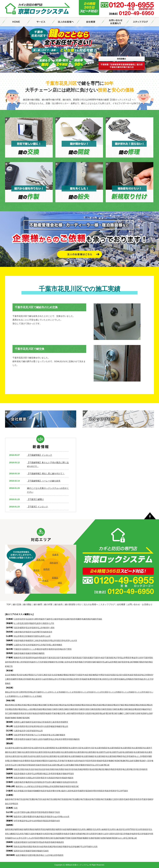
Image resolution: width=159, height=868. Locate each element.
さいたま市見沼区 (73, 692)
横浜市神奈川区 (11, 705)
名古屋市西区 (126, 748)
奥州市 (46, 628)
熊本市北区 (18, 847)
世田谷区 (138, 675)
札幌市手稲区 (97, 619)
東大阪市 (62, 791)
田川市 (141, 834)
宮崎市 (34, 851)
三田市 (115, 799)
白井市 (72, 662)
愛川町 (109, 713)
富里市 (27, 662)
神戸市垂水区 (86, 799)
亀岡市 (28, 782)
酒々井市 (20, 662)
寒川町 (114, 713)
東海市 (70, 761)
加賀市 (34, 731)
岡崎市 (120, 756)
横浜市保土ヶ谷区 (26, 709)
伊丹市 (138, 799)
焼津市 (120, 769)
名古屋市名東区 (54, 752)
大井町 (138, 713)
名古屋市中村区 (28, 752)
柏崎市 (28, 722)
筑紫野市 (60, 834)
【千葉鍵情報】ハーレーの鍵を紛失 (44, 481)
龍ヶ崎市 (53, 645)
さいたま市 (46, 692)
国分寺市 (66, 679)
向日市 (34, 782)
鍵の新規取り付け (73, 604)
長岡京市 (41, 782)
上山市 (48, 636)
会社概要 (121, 604)
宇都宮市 (18, 649)
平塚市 (55, 713)
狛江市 (144, 675)
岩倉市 (39, 765)
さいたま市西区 (115, 692)
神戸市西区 (96, 799)
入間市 (21, 692)
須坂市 (28, 739)
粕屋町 (62, 838)
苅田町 (74, 838)
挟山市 (33, 692)
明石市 (15, 804)
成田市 (99, 662)
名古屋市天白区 (27, 756)
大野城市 (79, 834)
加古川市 (9, 804)
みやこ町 (122, 838)
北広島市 (29, 619)
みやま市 (17, 838)
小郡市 (111, 834)
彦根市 (22, 774)
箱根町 (14, 718)
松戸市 (117, 658)
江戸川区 (38, 675)
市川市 (22, 658)
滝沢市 (17, 628)
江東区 (45, 675)
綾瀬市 (49, 713)
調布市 (150, 675)
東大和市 (103, 679)
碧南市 (39, 761)
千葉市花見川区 (53, 658)
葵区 (97, 769)
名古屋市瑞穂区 (75, 756)
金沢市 (22, 731)
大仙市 (34, 632)
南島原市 (60, 842)
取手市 (46, 645)
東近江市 (47, 774)
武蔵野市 (14, 679)
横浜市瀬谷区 (108, 705)
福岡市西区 (51, 829)
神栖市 (59, 645)
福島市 (22, 640)
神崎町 (136, 662)
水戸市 (22, 645)
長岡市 (17, 722)
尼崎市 (150, 799)
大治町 (101, 765)
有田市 (68, 786)
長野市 (22, 739)
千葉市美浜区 (76, 658)
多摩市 (91, 679)
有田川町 (75, 786)
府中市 (79, 679)
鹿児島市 (37, 855)
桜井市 (59, 778)
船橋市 (17, 658)
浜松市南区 (79, 769)
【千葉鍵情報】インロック (40, 455)
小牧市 (20, 765)
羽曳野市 (81, 791)
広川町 (128, 838)
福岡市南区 (19, 829)
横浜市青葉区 (33, 705)
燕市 (59, 722)
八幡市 (54, 782)
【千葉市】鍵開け (35, 499)
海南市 (63, 786)
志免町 (56, 838)
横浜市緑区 (38, 709)
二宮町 (126, 713)
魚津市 (34, 726)
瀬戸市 (64, 761)
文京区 (55, 675)
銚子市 (10, 666)
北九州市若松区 (142, 829)
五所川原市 (24, 623)
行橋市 (99, 834)
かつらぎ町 (26, 786)
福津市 (135, 834)
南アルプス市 (37, 735)
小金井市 (45, 679)
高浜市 (33, 761)
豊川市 (10, 761)
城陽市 (59, 782)
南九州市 (54, 855)
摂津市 (113, 791)
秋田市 (28, 632)
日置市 (30, 855)
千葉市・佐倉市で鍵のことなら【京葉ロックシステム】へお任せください (38, 9)
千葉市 (146, 658)
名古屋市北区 (14, 756)
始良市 (18, 855)
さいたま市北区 (87, 692)
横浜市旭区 (22, 705)
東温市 (22, 821)
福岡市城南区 (72, 829)
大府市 (76, 761)
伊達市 (61, 619)
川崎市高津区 (95, 709)
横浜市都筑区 (130, 705)
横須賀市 (138, 709)
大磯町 (120, 713)
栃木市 (63, 649)
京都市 (17, 782)
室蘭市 (79, 619)
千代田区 (79, 675)
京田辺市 (66, 782)
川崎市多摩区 (118, 709)
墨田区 (31, 675)
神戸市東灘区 (106, 799)
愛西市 (83, 765)
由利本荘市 (48, 632)
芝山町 (105, 662)
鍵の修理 (38, 604)
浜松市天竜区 (19, 769)
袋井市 (145, 769)
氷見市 (17, 726)
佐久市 (54, 739)
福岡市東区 (10, 829)
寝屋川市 (23, 791)
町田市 (96, 679)
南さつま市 (45, 855)
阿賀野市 (64, 722)
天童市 (36, 636)
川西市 (121, 799)
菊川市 (133, 769)
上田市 (40, 739)
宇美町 (68, 838)
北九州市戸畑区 (22, 834)
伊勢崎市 (35, 653)
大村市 (30, 842)
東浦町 (123, 761)
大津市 (28, 774)
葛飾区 (14, 675)
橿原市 (71, 778)
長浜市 (17, 774)
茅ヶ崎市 (67, 713)
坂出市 (44, 817)
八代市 (95, 847)
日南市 (46, 851)
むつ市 (17, 623)
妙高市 (48, 722)
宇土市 (83, 847)
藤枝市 (108, 769)
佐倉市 (55, 555)
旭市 (147, 662)
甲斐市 (22, 735)
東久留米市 (36, 679)
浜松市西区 (60, 769)
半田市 (88, 761)
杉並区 (131, 675)
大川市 (24, 838)
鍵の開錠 (27, 604)
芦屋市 (144, 799)
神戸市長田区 (63, 799)
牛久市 (40, 645)
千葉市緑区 (109, 658)
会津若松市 (45, 640)
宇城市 (89, 847)
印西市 (89, 662)
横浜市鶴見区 (141, 705)
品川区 (119, 675)
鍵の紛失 (59, 604)
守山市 (34, 774)
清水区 (92, 769)
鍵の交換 (17, 604)
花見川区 (40, 560)
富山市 (65, 726)
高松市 (50, 817)
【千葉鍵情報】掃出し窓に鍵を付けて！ (46, 474)
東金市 (134, 658)
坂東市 (34, 645)
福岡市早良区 (40, 829)
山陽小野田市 (31, 812)
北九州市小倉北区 (115, 829)
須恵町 (103, 838)
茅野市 (65, 739)
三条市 (54, 722)
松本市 (59, 739)
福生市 (143, 679)
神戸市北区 (21, 799)
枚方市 (17, 791)
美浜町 (142, 761)
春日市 (53, 834)
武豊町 (137, 761)
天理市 (38, 778)
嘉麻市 (10, 838)
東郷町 (111, 761)
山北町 (150, 713)
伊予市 (17, 821)
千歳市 (48, 619)
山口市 (17, 812)
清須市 (45, 765)
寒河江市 (23, 636)
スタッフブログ (108, 604)
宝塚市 (127, 799)
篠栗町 (86, 838)
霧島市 (24, 855)
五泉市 (34, 722)
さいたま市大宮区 (101, 692)
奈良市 (17, 778)
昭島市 (131, 679)
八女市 (105, 834)
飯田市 (77, 739)
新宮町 (115, 838)
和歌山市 (48, 786)
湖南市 (65, 774)
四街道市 (54, 563)
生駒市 (22, 778)
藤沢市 (60, 713)
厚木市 (24, 713)
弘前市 (38, 623)
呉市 (16, 808)
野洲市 (40, 774)
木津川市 (74, 782)
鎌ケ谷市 (65, 662)
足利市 (57, 649)
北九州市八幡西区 (85, 829)
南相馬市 (29, 640)
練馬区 (96, 675)
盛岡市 (22, 628)
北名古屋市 (52, 765)
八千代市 (40, 662)
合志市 (71, 847)
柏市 (77, 662)
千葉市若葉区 (88, 658)
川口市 (15, 692)
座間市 (43, 713)
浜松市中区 (69, 769)
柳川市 (86, 834)
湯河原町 (26, 718)
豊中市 (55, 791)
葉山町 (103, 713)
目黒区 (113, 675)
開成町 (8, 718)
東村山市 (53, 679)
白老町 (67, 619)
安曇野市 (47, 739)
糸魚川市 (41, 722)
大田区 (125, 675)
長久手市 (58, 761)
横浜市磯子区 (44, 705)
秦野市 (74, 713)
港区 (91, 675)
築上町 (134, 838)
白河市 (67, 640)
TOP (9, 604)
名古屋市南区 (100, 756)
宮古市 (28, 628)
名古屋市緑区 (128, 752)
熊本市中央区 (38, 847)
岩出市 (41, 786)
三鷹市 (8, 679)
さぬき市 (56, 817)
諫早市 (36, 842)
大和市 (29, 713)
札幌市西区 (86, 619)
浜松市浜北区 (40, 769)
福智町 (109, 838)
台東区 (25, 675)
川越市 (39, 692)
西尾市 (145, 756)
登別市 (73, 619)
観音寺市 (18, 817)
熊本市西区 (28, 847)
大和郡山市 (30, 778)
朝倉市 (129, 834)
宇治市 (48, 782)
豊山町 (60, 765)
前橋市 (22, 653)
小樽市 (36, 619)
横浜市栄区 (98, 705)
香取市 (142, 662)
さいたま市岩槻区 (59, 692)
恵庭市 (42, 619)
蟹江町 (107, 765)
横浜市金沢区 (65, 705)
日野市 (116, 679)
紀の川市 (35, 786)
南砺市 (59, 726)
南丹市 (22, 782)
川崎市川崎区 (63, 709)
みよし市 (138, 756)
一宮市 (148, 761)
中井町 (132, 713)
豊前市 (43, 838)
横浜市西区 (14, 709)
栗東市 (59, 774)
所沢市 (27, 692)
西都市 (28, 851)
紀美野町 (56, 786)
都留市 (63, 735)
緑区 (60, 583)
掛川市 (139, 769)
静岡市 (86, 769)
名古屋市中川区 (75, 748)
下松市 (57, 812)
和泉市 (108, 791)
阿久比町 (130, 761)
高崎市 (17, 653)
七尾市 (17, 731)
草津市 (54, 774)
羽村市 (137, 679)
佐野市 (45, 649)
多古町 (130, 662)
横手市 (40, 632)
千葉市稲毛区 (65, 658)
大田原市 (25, 649)
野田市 (128, 658)
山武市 (111, 662)
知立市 (126, 756)
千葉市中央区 (99, 658)
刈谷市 (22, 761)
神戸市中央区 (41, 799)
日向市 (22, 851)
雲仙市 (42, 842)
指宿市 (61, 855)
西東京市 (22, 679)
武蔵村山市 (123, 679)
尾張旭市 (32, 765)
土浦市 (17, 645)
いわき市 (73, 640)
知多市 (82, 761)
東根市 (30, 636)
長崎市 (54, 842)
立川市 (110, 679)
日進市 (51, 761)
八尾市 (69, 791)
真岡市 (51, 649)
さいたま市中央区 (142, 692)
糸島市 (67, 834)
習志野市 (29, 658)
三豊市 (24, 817)
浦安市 (46, 662)
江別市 (17, 619)
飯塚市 (40, 834)
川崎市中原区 (84, 709)
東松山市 (9, 692)
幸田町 (117, 761)
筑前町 (97, 838)
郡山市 (53, 640)
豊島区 (66, 675)
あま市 (95, 765)
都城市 (40, 851)
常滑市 (94, 761)
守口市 (119, 791)
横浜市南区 (47, 709)
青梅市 (8, 683)
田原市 (106, 761)
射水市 (40, 726)
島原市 (48, 842)
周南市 (51, 812)
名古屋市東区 (52, 756)
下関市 (22, 812)
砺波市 (54, 726)
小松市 (28, 731)
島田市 (114, 769)
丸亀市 (38, 817)
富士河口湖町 (54, 735)
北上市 (40, 628)
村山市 (17, 636)
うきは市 (30, 838)
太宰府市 (93, 834)
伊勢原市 (81, 713)
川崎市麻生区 (129, 709)
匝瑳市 (124, 662)
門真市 (125, 791)
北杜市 (17, 735)
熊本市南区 (58, 847)
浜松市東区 (50, 769)
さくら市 (33, 649)
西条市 (40, 821)
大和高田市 (51, 778)
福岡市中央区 (61, 829)
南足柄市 (96, 713)
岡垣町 (80, 838)
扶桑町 (72, 765)
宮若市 (37, 838)
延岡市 (17, 851)
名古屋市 (9, 748)
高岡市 (22, 726)
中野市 (17, 739)
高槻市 (30, 791)
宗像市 (73, 834)
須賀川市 (60, 640)
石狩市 (22, 619)
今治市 (34, 821)
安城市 (132, 756)
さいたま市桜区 (22, 696)
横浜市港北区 (87, 705)
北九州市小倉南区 (100, 829)
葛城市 (65, 778)
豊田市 (45, 761)
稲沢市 (25, 765)
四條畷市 (37, 791)
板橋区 (60, 675)
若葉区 (55, 578)
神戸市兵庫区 (52, 799)
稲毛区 (47, 569)
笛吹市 (45, 735)
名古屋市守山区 (103, 752)
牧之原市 (126, 769)
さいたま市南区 (36, 696)
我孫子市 (82, 662)
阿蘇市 (66, 847)
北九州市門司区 (129, 829)
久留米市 (33, 834)
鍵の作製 (48, 604)
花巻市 (34, 628)
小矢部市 (47, 726)
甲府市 (28, 735)
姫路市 (8, 799)
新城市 (100, 761)
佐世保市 (18, 842)
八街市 (140, 658)
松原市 (75, 791)
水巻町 (92, 838)
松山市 (28, 821)
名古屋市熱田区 (101, 748)
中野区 (102, 675)
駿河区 (102, 769)
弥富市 (89, 765)
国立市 (73, 679)
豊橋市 (16, 761)
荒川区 (20, 675)
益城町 (77, 847)
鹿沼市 (40, 649)
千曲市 (34, 739)
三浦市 (10, 713)
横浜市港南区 (76, 705)
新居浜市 (47, 821)
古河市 (28, 645)
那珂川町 (50, 838)
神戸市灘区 (31, 799)
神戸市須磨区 (75, 799)
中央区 (45, 581)
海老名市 (36, 713)
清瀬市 (29, 679)
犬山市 (14, 765)
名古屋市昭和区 (49, 748)
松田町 (144, 713)
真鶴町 (20, 718)
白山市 (40, 731)
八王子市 (149, 679)
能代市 (22, 632)
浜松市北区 (30, 769)
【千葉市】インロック (38, 507)
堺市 (95, 791)
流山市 (123, 658)
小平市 (59, 679)
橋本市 (18, 786)
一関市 (52, 628)
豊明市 (28, 761)
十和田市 (45, 623)
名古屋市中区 (26, 748)
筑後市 (146, 834)
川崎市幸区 (74, 709)
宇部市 (40, 812)
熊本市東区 (49, 847)
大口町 (66, 765)
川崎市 (55, 709)
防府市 (45, 812)
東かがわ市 (65, 817)
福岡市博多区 (29, 829)
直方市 (123, 834)
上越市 (22, 722)
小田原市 (88, 713)
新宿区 (72, 675)
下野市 (69, 649)
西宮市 (133, 799)
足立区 (8, 675)
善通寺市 (31, 817)
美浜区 (36, 570)
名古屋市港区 (79, 752)
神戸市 (14, 799)
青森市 (32, 623)
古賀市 (117, 834)
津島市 (78, 765)
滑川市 (28, 726)
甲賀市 (71, 774)
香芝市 (44, 778)
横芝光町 (118, 662)
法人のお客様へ (91, 604)
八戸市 (51, 623)
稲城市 (85, 679)
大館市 (17, 632)
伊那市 (71, 739)
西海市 (24, 842)
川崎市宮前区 (106, 709)
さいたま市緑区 (128, 692)
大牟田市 (46, 834)
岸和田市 (101, 791)
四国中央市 (55, 821)
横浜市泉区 (54, 705)
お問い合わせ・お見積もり (140, 604)
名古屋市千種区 (15, 752)
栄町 (94, 662)
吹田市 (44, 791)
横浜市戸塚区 (119, 705)
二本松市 (37, 640)
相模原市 (17, 713)
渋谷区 (107, 675)
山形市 (42, 636)
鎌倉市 (145, 709)
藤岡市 (42, 653)
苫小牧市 (54, 619)
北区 (50, 675)
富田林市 (89, 791)
